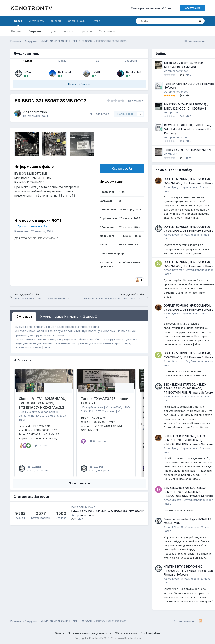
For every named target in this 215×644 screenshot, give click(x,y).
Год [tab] (97, 61)
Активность (36, 21)
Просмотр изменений (32, 226)
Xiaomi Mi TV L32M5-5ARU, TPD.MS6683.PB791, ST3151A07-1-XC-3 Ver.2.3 (42, 403)
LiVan (27, 72)
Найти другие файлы (36, 116)
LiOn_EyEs (25, 412)
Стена (96, 21)
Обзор (18, 23)
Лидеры (56, 21)
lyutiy (175, 187)
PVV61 (96, 72)
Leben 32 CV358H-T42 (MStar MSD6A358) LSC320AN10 (108, 511)
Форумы (16, 31)
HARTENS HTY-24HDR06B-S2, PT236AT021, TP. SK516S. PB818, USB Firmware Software (188, 571)
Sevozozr (178, 270)
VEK (83, 407)
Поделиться (100, 114)
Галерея (68, 31)
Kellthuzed (64, 72)
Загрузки (35, 31)
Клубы (52, 31)
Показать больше (79, 84)
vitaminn (40, 112)
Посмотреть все (79, 483)
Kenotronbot (134, 72)
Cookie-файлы (150, 633)
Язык (60, 633)
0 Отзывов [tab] (24, 316)
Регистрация (192, 8)
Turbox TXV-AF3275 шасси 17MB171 (188, 150)
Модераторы (107, 31)
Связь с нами (77, 21)
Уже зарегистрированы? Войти (153, 8)
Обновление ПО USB (32, 416)
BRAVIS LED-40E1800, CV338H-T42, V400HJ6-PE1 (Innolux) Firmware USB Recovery (188, 129)
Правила (86, 31)
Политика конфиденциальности (89, 633)
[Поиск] (156, 21)
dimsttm (177, 500)
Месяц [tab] (62, 61)
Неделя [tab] (28, 61)
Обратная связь (126, 633)
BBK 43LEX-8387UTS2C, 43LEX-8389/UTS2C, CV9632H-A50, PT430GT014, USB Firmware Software (188, 389)
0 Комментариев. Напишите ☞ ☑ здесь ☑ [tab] (69, 316)
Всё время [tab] (131, 61)
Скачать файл (122, 169)
